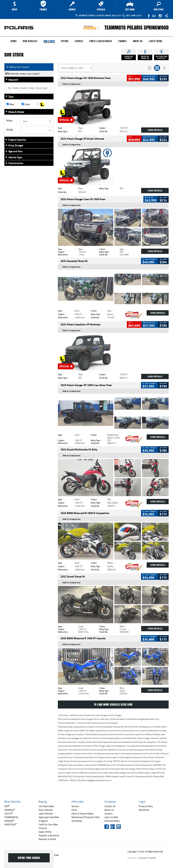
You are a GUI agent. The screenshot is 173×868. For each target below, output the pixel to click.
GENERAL (10, 810)
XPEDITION (10, 824)
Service (79, 41)
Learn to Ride (111, 817)
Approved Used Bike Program (49, 819)
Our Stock (49, 41)
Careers (108, 813)
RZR (7, 806)
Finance (122, 41)
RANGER (9, 821)
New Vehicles (30, 41)
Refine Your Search (18, 67)
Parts (74, 810)
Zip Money (77, 821)
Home (14, 41)
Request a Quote (47, 839)
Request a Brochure (49, 835)
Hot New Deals (46, 806)
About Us (138, 41)
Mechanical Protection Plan (86, 817)
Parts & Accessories (101, 41)
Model (10, 130)
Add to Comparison (72, 84)
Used (26, 104)
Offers (65, 41)
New (10, 104)
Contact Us (110, 806)
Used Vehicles (46, 813)
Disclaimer (144, 810)
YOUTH (9, 813)
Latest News (156, 41)
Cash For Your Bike (48, 824)
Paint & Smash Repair (83, 813)
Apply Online (45, 832)
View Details (155, 130)
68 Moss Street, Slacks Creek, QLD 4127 (98, 15)
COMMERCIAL (11, 817)
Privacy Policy (146, 806)
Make (9, 120)
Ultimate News (112, 821)
